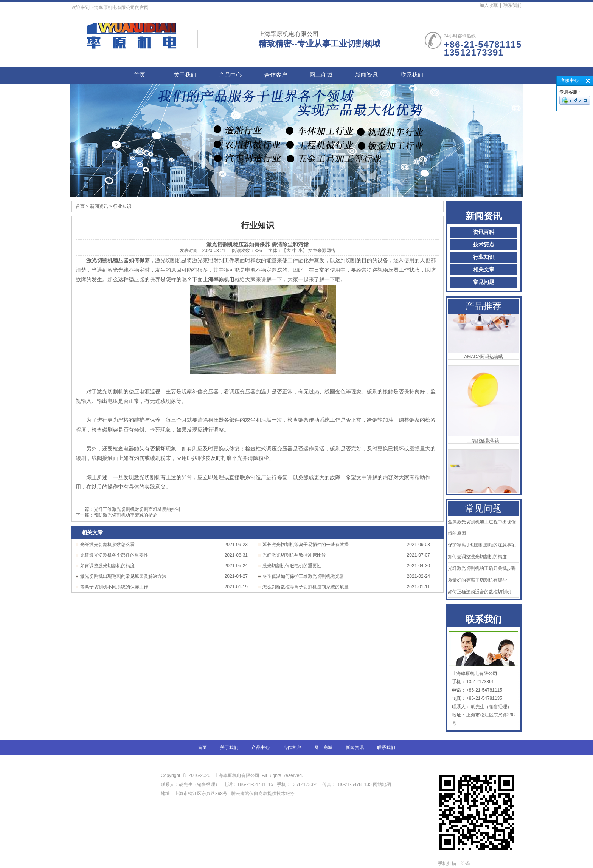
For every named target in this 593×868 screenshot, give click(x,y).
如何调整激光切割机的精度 (107, 566)
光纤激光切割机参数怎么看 (107, 545)
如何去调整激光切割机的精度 (477, 557)
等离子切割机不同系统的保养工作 (114, 587)
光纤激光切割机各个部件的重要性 (114, 555)
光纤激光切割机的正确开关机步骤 (482, 568)
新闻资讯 (366, 75)
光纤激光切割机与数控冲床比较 (294, 555)
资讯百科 (484, 232)
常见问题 (484, 282)
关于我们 (185, 75)
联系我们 (512, 5)
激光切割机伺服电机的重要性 (292, 566)
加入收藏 (489, 5)
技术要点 (484, 245)
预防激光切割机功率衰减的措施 (126, 515)
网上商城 (321, 75)
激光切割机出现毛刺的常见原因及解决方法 (123, 576)
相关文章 (484, 270)
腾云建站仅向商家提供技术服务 (263, 794)
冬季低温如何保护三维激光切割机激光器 (303, 576)
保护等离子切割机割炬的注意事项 (482, 545)
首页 (140, 75)
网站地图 (382, 784)
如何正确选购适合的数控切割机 (480, 592)
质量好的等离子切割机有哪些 (477, 580)
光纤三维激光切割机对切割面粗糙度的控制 (137, 509)
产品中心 (230, 75)
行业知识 (484, 257)
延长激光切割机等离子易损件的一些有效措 (306, 545)
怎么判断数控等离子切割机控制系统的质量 (306, 587)
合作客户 (276, 75)
